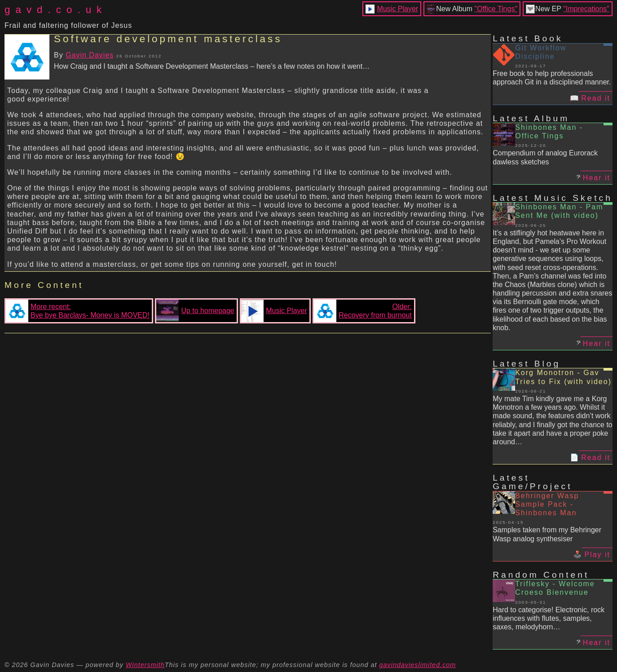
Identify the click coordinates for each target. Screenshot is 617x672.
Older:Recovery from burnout (363, 311)
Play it (597, 555)
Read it (596, 98)
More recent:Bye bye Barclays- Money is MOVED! (78, 311)
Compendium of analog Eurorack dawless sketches (545, 157)
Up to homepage (195, 311)
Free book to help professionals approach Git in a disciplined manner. (552, 78)
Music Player (398, 9)
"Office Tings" (496, 9)
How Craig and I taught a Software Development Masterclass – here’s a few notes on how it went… (212, 66)
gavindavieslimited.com (418, 665)
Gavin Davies (90, 55)
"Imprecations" (586, 9)
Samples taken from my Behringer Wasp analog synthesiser (547, 534)
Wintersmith (145, 665)
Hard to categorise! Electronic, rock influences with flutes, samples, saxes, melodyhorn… (549, 618)
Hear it (597, 178)
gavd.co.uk (56, 10)
